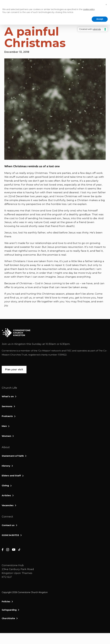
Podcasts (7, 416)
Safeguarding (9, 610)
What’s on (8, 396)
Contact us (8, 525)
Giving (5, 485)
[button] (106, 5)
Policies (6, 602)
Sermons (7, 406)
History (6, 466)
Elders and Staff (11, 476)
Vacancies (8, 505)
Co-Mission (44, 351)
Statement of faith (13, 456)
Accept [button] (100, 19)
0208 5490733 (10, 535)
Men (4, 426)
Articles (6, 495)
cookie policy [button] (89, 9)
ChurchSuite (8, 618)
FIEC (69, 351)
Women (6, 436)
